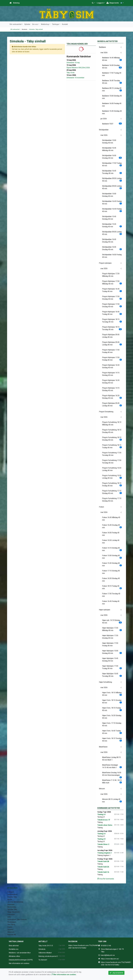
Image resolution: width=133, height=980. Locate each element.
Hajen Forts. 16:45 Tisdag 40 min (112, 732)
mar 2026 (104, 53)
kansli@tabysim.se (108, 955)
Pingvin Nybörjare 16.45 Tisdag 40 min (112, 290)
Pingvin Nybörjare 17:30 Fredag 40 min (111, 351)
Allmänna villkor (14, 956)
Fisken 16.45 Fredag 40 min (111, 603)
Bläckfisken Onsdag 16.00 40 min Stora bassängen (112, 775)
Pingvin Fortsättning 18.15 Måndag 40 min (112, 423)
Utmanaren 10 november (75, 78)
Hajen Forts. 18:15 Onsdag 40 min (112, 701)
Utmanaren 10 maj (73, 63)
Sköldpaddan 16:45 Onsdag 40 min (109, 241)
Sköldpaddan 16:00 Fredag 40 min (112, 256)
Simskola (42, 949)
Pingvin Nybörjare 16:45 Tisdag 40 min (112, 313)
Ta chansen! (43, 960)
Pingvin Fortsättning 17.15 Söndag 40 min (112, 492)
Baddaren (102, 47)
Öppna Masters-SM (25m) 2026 (78, 68)
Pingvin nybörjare (105, 263)
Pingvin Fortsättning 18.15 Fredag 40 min (112, 484)
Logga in (100, 3)
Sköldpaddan (104, 130)
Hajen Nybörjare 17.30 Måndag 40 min (112, 629)
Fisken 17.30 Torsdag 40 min (111, 595)
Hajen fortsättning (105, 682)
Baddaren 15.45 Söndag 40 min (112, 112)
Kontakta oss (14, 949)
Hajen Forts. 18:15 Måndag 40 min (112, 694)
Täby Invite (71, 73)
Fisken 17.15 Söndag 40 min (111, 572)
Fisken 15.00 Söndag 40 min (112, 557)
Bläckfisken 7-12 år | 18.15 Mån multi (112, 781)
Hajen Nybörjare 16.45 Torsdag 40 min (112, 675)
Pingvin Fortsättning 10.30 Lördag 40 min (112, 469)
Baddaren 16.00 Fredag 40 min (112, 105)
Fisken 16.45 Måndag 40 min (111, 519)
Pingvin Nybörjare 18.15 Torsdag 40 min (112, 321)
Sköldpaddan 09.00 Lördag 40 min (112, 180)
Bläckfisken (103, 747)
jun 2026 (104, 119)
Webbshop (45, 24)
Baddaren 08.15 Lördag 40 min (112, 89)
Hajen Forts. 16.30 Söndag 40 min (112, 717)
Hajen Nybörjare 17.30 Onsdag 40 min (110, 637)
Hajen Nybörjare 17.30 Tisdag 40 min (112, 667)
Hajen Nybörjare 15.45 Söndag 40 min (110, 660)
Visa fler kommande (106, 879)
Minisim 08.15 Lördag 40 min (112, 800)
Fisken (101, 507)
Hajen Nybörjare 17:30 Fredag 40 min (110, 644)
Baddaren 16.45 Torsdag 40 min (112, 82)
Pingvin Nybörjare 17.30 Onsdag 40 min (112, 298)
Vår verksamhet (15, 24)
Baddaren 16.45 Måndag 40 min (112, 59)
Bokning (16, 3)
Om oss (35, 24)
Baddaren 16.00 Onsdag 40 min (112, 67)
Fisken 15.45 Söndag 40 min (112, 564)
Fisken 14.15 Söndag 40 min (112, 549)
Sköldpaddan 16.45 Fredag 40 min (112, 203)
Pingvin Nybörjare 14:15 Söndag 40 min (111, 374)
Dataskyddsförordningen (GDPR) (21, 960)
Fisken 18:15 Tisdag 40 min (112, 587)
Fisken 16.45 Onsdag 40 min (112, 526)
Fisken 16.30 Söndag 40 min (111, 580)
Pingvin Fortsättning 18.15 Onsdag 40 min (112, 431)
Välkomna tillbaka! (45, 953)
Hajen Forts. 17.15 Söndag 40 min (112, 724)
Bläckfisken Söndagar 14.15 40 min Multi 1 (112, 766)
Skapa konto (113, 3)
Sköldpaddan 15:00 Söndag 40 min (109, 142)
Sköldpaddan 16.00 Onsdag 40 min (112, 157)
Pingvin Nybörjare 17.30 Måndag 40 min (111, 275)
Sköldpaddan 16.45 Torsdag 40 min (112, 172)
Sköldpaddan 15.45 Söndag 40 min (109, 218)
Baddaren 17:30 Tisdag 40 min (112, 74)
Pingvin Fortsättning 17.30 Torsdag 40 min (112, 454)
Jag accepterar (116, 973)
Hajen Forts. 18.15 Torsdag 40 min (112, 740)
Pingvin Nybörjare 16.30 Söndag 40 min (111, 366)
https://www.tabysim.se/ (110, 959)
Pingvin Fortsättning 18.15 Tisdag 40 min (112, 446)
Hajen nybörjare (105, 610)
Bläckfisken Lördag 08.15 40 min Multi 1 (111, 759)
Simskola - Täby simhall (36, 29)
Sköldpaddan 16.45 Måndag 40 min (109, 149)
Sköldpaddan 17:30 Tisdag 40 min (112, 164)
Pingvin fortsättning (106, 412)
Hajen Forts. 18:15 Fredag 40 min (112, 709)
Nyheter (27, 24)
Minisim (102, 789)
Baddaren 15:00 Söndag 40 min (112, 97)
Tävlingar (55, 24)
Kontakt (65, 24)
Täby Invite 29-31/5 (46, 946)
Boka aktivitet (14, 946)
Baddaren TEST (112, 124)
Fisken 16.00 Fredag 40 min (111, 534)
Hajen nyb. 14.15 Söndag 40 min (112, 622)
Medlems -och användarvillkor (20, 953)
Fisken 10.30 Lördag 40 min (111, 542)
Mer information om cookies (19, 963)
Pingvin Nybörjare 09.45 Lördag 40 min (111, 336)
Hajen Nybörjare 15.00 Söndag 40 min (112, 652)
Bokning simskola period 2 (48, 956)
